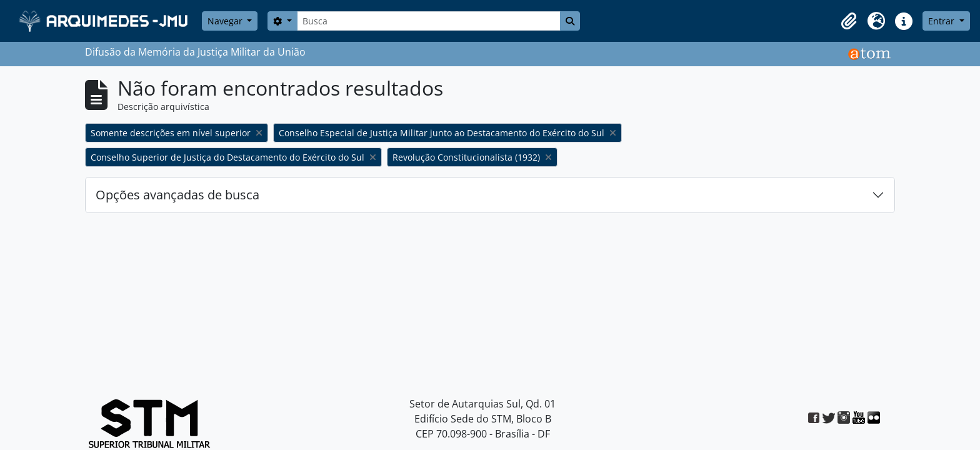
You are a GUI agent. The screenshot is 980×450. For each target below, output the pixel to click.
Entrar (942, 21)
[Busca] (429, 21)
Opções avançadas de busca (177, 195)
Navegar (226, 21)
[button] (849, 21)
